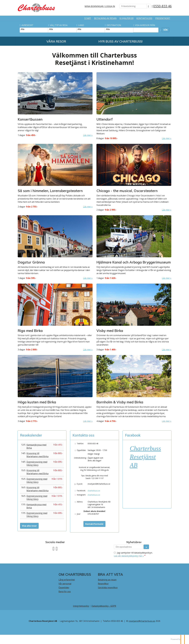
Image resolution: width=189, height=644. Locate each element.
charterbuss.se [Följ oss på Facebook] (94, 491)
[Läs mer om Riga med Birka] (55, 317)
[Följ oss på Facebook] (54, 548)
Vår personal (65, 584)
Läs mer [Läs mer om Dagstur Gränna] (87, 278)
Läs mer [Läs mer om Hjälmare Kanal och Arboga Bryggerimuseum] (166, 278)
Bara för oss (65, 591)
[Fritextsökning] (133, 6)
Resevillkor (103, 584)
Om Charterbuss (75, 574)
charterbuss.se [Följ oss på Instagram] (94, 495)
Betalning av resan (105, 18)
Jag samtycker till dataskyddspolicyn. (133, 554)
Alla (34, 29)
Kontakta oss (144, 18)
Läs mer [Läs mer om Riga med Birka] (87, 350)
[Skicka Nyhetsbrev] (146, 547)
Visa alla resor (29, 526)
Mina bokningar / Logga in (100, 6)
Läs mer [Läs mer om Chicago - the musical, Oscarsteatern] (166, 210)
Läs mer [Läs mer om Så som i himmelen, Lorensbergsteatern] (87, 207)
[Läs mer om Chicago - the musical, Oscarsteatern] (134, 178)
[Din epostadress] (128, 547)
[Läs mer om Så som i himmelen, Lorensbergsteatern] (55, 176)
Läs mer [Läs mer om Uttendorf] (166, 138)
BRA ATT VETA (110, 574)
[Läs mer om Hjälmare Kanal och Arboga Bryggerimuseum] (134, 247)
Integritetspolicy (81, 606)
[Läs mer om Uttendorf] (134, 106)
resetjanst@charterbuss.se (99, 484)
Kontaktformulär (94, 524)
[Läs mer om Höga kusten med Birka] (55, 389)
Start (88, 18)
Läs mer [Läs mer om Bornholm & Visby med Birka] (166, 421)
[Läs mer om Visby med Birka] (134, 317)
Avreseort (27, 25)
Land (80, 25)
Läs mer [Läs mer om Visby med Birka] (166, 350)
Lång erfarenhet (67, 580)
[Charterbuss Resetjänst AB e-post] (142, 621)
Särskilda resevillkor (108, 588)
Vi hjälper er (126, 18)
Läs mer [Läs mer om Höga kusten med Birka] (87, 421)
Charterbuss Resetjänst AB (145, 457)
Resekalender (31, 435)
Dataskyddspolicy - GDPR (104, 606)
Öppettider (64, 588)
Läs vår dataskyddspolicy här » (129, 556)
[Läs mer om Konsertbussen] (55, 104)
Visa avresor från (144, 25)
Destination (113, 25)
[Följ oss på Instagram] (57, 548)
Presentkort (163, 18)
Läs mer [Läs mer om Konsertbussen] (87, 135)
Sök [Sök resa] (166, 30)
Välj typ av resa (58, 25)
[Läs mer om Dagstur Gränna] (55, 247)
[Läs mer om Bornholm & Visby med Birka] (134, 389)
